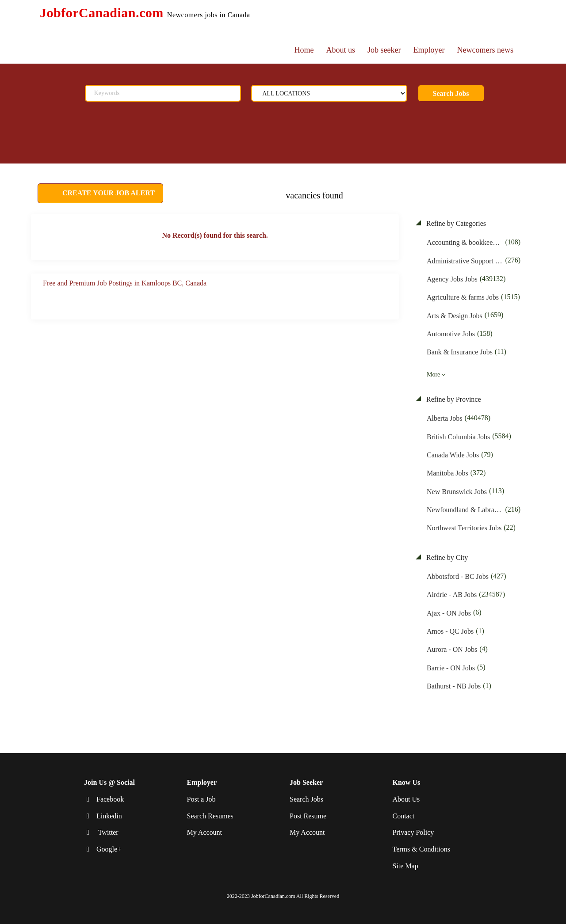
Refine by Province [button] (453, 399)
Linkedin (109, 816)
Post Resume (308, 816)
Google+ (109, 849)
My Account (205, 832)
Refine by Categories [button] (455, 223)
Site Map (405, 866)
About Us (406, 799)
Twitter (107, 832)
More (433, 375)
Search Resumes (210, 816)
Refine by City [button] (446, 557)
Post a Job (201, 799)
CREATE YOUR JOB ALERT (108, 193)
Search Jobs (451, 93)
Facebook (110, 799)
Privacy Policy (413, 832)
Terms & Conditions (421, 849)
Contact (404, 816)
